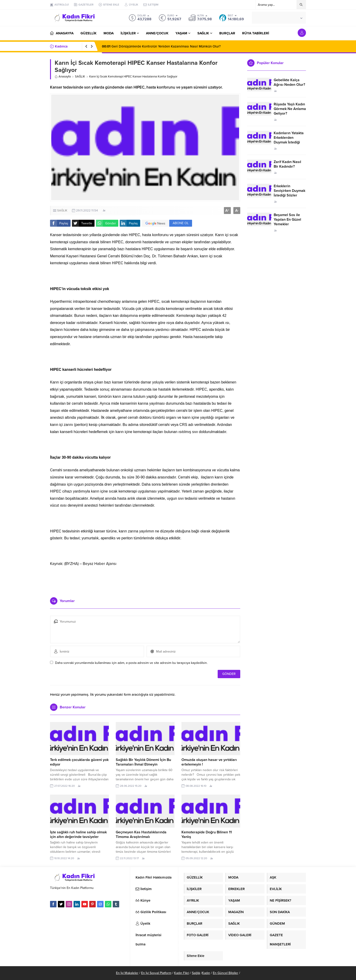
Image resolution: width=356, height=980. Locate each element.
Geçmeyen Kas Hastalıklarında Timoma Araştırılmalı (141, 834)
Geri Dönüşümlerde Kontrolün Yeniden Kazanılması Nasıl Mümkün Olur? (161, 46)
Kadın (206, 973)
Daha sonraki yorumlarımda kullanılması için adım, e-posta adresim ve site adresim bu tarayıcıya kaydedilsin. (131, 663)
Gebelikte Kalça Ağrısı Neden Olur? (289, 82)
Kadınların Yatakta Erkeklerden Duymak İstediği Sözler (289, 140)
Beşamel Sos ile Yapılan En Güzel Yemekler (287, 220)
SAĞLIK (80, 77)
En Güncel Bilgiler (225, 973)
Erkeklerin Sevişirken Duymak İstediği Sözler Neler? (289, 193)
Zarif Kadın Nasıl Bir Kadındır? (287, 164)
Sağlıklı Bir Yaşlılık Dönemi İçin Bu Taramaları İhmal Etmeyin (143, 762)
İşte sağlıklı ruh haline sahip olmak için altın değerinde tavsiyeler (78, 834)
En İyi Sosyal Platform (156, 973)
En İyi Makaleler (127, 973)
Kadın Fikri (182, 973)
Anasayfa (63, 77)
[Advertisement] (145, 580)
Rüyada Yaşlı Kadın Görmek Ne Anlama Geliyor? (290, 109)
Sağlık (196, 973)
